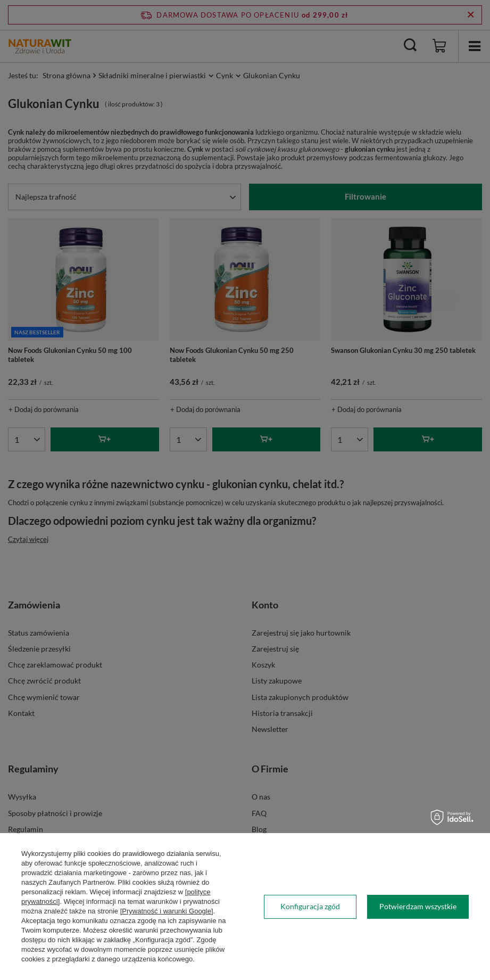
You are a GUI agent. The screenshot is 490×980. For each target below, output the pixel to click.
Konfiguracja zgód (310, 906)
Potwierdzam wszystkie (418, 906)
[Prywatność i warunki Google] (167, 911)
